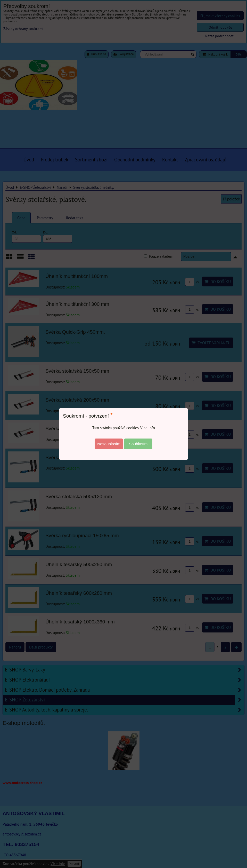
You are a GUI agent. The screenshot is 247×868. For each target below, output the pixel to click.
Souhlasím (138, 444)
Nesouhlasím (109, 444)
